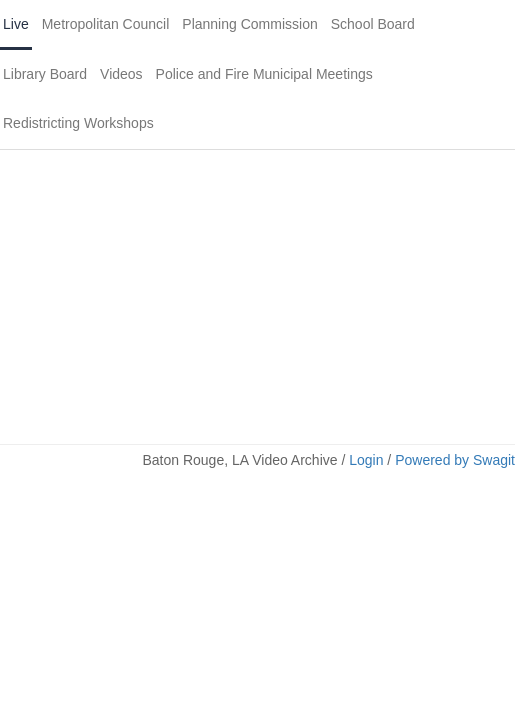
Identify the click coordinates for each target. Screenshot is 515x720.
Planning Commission (249, 24)
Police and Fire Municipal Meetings (264, 74)
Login (366, 460)
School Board (373, 24)
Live (16, 24)
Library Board (45, 74)
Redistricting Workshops (78, 123)
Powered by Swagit (455, 460)
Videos (121, 74)
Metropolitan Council (106, 24)
